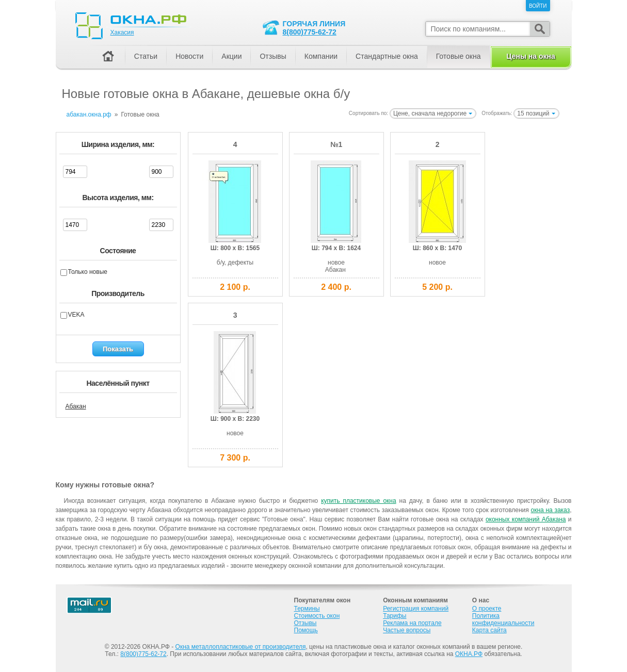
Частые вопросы (407, 630)
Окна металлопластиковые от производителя (241, 647)
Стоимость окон (317, 616)
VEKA (76, 315)
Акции (231, 56)
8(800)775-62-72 (310, 32)
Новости (189, 56)
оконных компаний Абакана (526, 519)
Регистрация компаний (416, 609)
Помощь (306, 630)
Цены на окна (530, 56)
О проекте (487, 609)
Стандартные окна (387, 56)
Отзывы (273, 56)
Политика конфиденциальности (503, 619)
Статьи (146, 56)
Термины (307, 609)
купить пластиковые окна (358, 501)
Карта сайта (489, 630)
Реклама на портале (412, 623)
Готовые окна (459, 56)
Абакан (76, 406)
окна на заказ (550, 510)
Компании (321, 56)
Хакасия (122, 32)
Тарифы (395, 616)
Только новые (88, 272)
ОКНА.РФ (469, 654)
